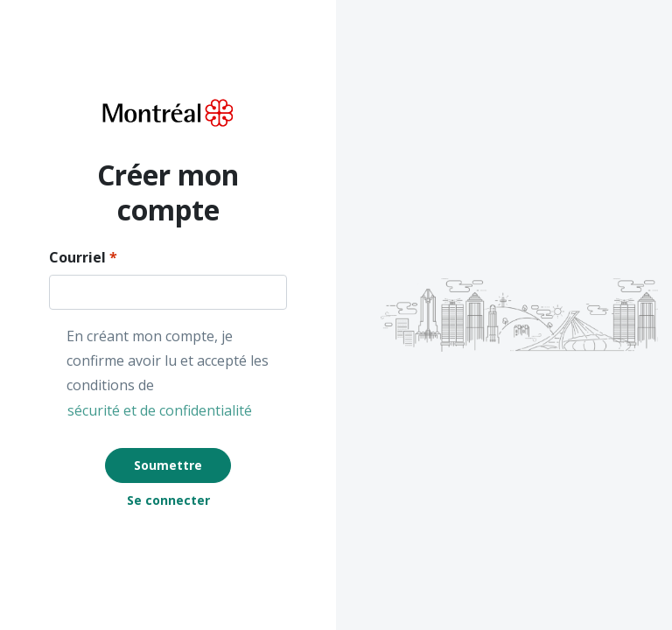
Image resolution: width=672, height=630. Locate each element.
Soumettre (168, 465)
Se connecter (168, 500)
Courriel (77, 257)
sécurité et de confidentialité (160, 410)
